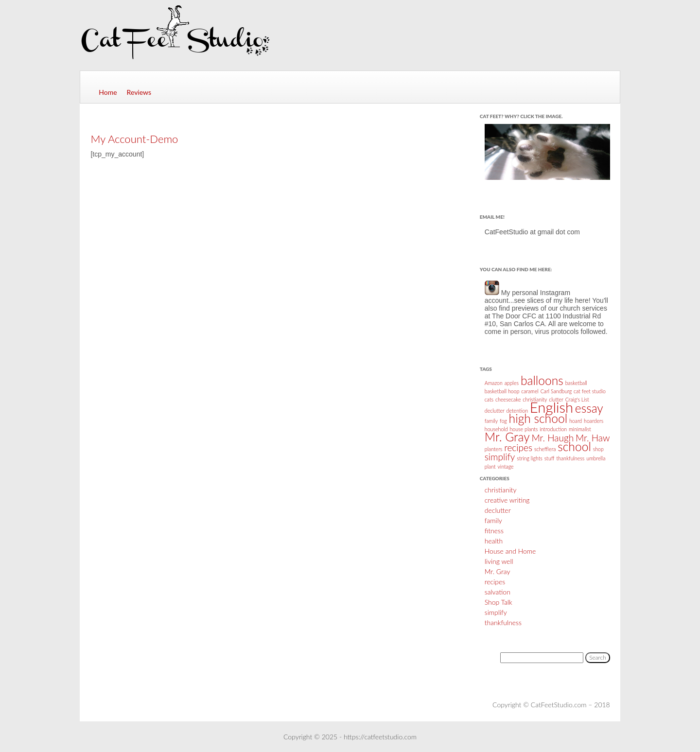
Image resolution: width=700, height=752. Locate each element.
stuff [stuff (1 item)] (550, 458)
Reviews (139, 92)
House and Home (510, 551)
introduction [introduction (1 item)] (553, 429)
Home (108, 92)
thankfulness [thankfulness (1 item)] (570, 458)
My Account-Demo (134, 139)
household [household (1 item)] (496, 429)
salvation (498, 592)
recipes (495, 582)
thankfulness (503, 622)
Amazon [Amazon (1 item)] (494, 383)
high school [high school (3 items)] (538, 418)
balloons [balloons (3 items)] (542, 380)
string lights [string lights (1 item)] (530, 458)
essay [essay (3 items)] (589, 408)
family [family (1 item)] (491, 421)
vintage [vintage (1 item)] (505, 466)
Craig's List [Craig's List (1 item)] (577, 399)
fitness (494, 531)
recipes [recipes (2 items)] (518, 447)
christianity (501, 490)
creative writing (507, 500)
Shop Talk (499, 602)
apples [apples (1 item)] (512, 383)
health (494, 541)
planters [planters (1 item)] (494, 449)
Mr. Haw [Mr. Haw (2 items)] (593, 438)
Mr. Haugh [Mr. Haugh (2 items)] (552, 438)
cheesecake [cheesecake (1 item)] (508, 399)
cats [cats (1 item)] (489, 399)
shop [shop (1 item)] (598, 449)
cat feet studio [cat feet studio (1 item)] (590, 391)
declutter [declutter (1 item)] (495, 411)
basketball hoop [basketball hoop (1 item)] (502, 391)
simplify (496, 612)
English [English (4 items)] (551, 407)
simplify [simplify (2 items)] (500, 457)
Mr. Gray (498, 571)
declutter (498, 510)
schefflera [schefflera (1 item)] (545, 449)
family (493, 520)
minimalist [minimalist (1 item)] (580, 429)
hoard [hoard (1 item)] (576, 421)
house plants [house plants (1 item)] (524, 429)
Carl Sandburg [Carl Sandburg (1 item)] (556, 391)
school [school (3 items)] (574, 446)
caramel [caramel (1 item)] (530, 391)
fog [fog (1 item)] (503, 421)
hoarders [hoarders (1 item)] (594, 421)
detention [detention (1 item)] (517, 411)
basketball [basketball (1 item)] (576, 383)
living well (499, 561)
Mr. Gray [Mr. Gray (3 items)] (507, 437)
